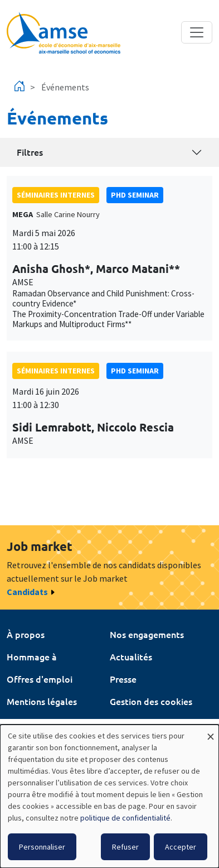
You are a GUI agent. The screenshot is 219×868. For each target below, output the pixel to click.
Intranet (24, 723)
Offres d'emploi (40, 679)
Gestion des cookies (151, 701)
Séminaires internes (56, 195)
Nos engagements (147, 634)
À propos (26, 634)
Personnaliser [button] (42, 847)
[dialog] (110, 796)
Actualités (131, 656)
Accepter (181, 847)
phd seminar (135, 195)
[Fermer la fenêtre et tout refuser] (211, 732)
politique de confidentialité (125, 818)
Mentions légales (42, 701)
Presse (123, 679)
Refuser (125, 847)
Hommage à (32, 656)
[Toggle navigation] (197, 32)
